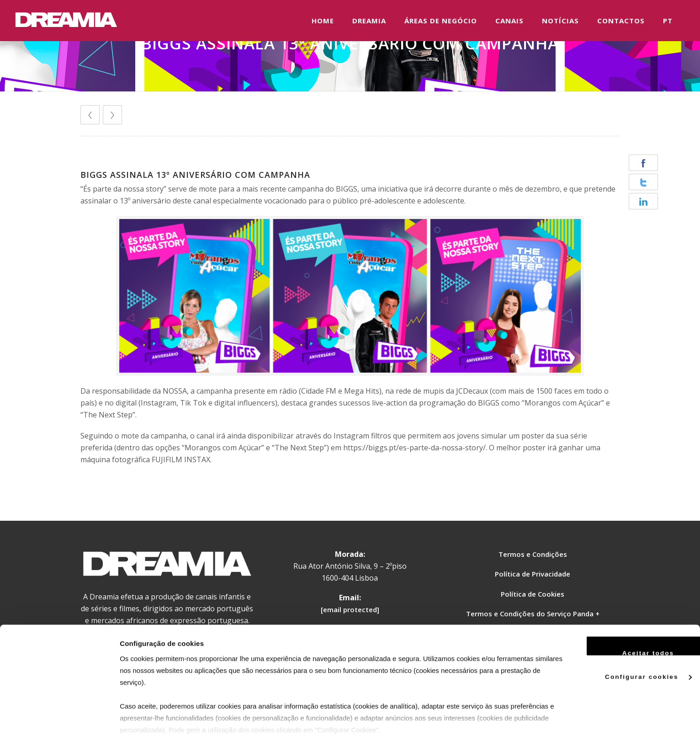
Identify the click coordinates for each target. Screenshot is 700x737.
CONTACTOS (621, 21)
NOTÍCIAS (560, 21)
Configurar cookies (624, 637)
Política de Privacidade (533, 574)
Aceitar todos (624, 613)
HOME (323, 21)
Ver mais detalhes (149, 719)
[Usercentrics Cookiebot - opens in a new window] (59, 719)
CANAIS (509, 21)
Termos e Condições (533, 554)
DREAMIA (369, 21)
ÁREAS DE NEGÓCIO (441, 21)
